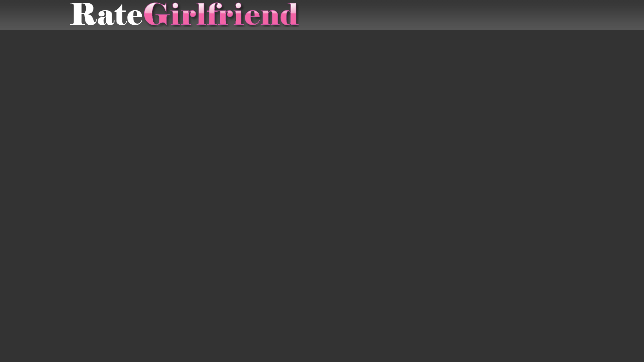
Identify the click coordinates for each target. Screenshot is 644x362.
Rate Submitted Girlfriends (185, 15)
